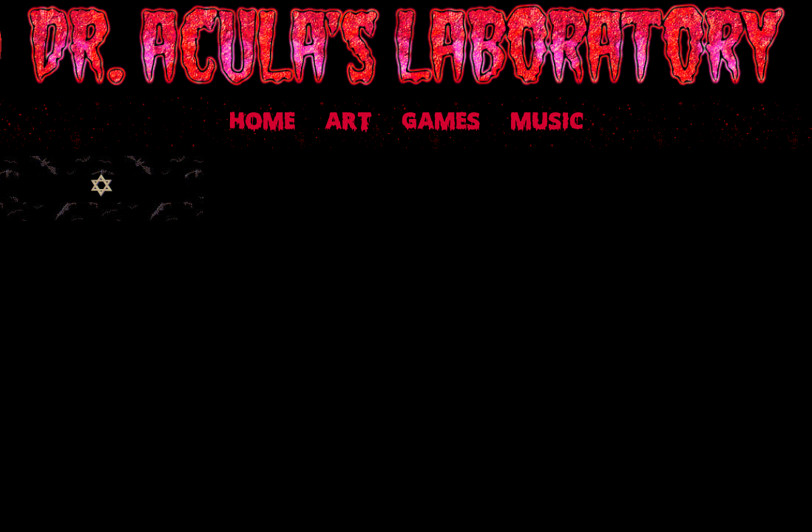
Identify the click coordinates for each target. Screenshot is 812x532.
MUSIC (547, 122)
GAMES (441, 122)
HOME (262, 122)
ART (348, 122)
